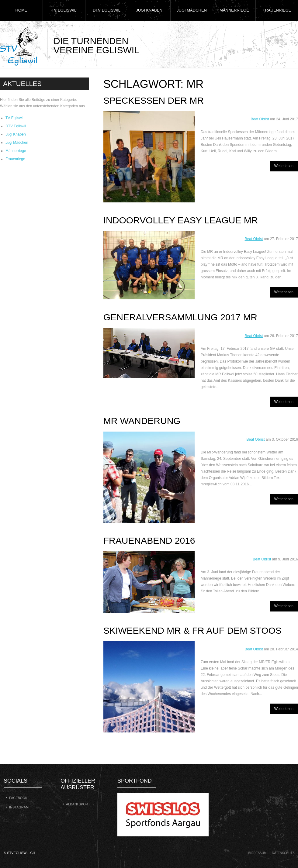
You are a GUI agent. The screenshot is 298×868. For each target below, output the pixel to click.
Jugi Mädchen (192, 10)
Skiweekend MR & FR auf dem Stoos (192, 630)
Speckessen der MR (154, 100)
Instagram (19, 807)
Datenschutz (283, 853)
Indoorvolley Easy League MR (181, 220)
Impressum (257, 853)
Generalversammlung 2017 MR (180, 317)
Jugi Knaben (149, 10)
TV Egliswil (64, 10)
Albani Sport (78, 804)
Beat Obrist (260, 119)
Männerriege (234, 10)
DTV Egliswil (107, 10)
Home (21, 10)
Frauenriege (277, 10)
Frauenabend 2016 (149, 541)
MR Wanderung (142, 421)
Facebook (18, 798)
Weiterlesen (284, 166)
